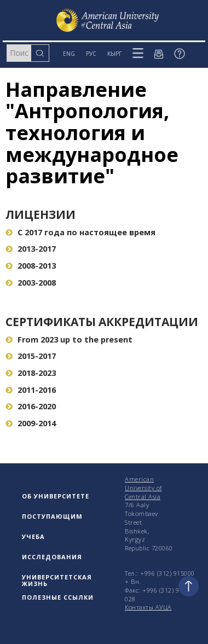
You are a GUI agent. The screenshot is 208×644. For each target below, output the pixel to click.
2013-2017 (31, 249)
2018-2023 (31, 373)
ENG (69, 54)
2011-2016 (31, 390)
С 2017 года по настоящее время (80, 232)
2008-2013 (31, 266)
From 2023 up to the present (69, 340)
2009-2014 (31, 423)
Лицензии (41, 214)
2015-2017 (31, 356)
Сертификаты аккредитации (102, 322)
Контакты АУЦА (148, 607)
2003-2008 (31, 283)
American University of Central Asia (143, 488)
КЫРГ (114, 54)
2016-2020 (31, 406)
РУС (91, 54)
